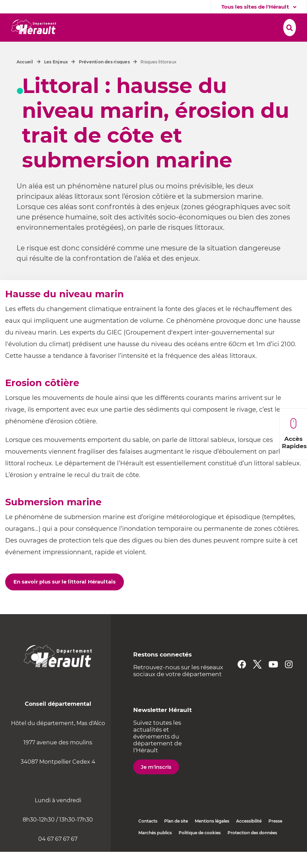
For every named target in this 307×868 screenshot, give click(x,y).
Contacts (148, 837)
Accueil (25, 78)
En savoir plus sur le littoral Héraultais (65, 598)
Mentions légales (212, 837)
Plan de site (176, 837)
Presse (275, 837)
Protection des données (252, 849)
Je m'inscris (156, 783)
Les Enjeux (56, 78)
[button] (91, 27)
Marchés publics (155, 849)
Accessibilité (249, 837)
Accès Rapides (294, 434)
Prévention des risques (104, 78)
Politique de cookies (200, 849)
